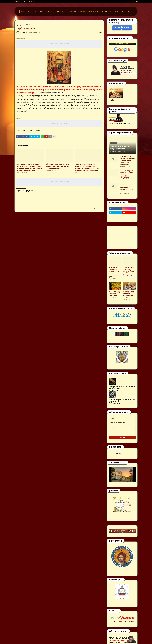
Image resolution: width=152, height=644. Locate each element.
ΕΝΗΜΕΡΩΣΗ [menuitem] (60, 11)
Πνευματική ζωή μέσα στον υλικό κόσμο (114, 294)
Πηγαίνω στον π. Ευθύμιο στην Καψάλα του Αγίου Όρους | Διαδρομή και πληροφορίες (127, 160)
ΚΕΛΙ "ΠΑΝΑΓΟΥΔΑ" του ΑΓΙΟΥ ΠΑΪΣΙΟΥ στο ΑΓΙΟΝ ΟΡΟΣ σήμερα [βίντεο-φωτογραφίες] (127, 174)
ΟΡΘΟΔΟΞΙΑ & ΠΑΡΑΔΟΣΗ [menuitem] (89, 11)
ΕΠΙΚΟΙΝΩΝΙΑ (31, 1)
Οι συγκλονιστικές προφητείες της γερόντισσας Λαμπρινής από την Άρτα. (126, 188)
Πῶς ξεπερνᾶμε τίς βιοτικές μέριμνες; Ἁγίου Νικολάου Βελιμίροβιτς (128, 271)
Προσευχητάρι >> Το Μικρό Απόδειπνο (119, 147)
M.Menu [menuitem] (49, 11)
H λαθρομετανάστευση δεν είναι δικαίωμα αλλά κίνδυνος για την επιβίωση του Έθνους (57, 166)
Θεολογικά (37, 130)
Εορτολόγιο (29, 130)
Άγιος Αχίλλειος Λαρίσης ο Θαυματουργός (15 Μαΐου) (128, 295)
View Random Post (122, 27)
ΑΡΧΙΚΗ (17, 1)
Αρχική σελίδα (21, 25)
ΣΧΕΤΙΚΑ (23, 1)
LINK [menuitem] (117, 11)
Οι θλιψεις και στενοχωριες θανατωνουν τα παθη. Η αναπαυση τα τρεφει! (114, 272)
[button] (122, 11)
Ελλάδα (29, 25)
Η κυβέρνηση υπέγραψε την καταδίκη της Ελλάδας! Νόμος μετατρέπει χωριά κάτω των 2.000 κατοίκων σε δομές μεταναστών (87, 167)
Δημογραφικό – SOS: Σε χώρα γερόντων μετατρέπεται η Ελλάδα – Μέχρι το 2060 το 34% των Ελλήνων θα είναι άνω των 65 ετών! (30, 167)
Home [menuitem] (42, 11)
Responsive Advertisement (59, 44)
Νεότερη (20, 209)
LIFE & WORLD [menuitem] (106, 11)
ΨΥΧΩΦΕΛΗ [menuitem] (72, 11)
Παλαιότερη (98, 209)
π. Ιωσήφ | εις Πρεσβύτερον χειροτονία (122, 400)
